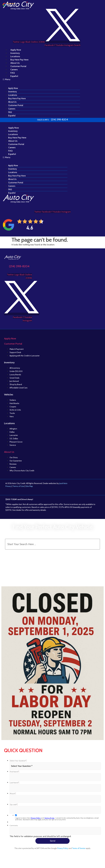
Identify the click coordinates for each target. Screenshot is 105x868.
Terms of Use (18, 486)
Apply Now (13, 88)
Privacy (8, 486)
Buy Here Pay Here (17, 98)
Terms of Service (79, 848)
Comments (14, 826)
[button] (41, 79)
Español (14, 76)
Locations (13, 95)
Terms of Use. (49, 818)
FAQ (10, 112)
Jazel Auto (63, 483)
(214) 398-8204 (19, 266)
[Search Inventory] (52, 544)
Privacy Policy (36, 818)
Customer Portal (16, 105)
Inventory (13, 92)
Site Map (29, 486)
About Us (12, 102)
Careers (12, 109)
